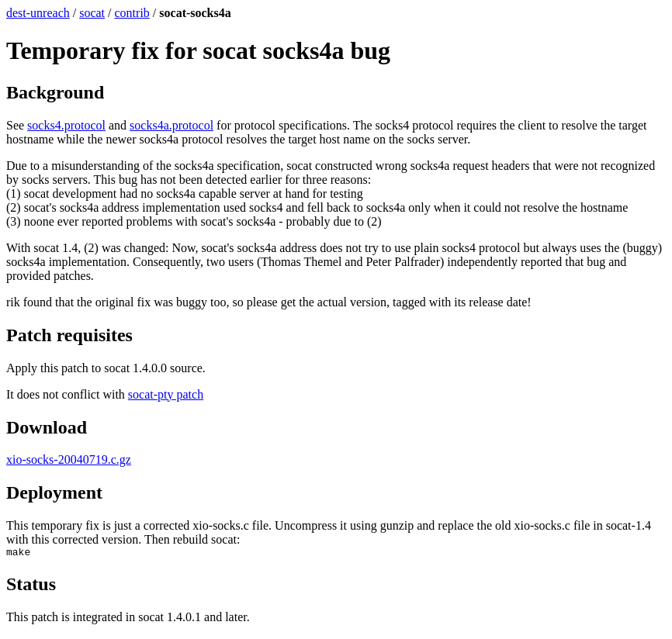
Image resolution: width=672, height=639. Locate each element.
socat (92, 13)
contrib (132, 13)
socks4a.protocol (171, 125)
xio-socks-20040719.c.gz (69, 459)
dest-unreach (38, 13)
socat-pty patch (166, 394)
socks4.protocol (66, 125)
